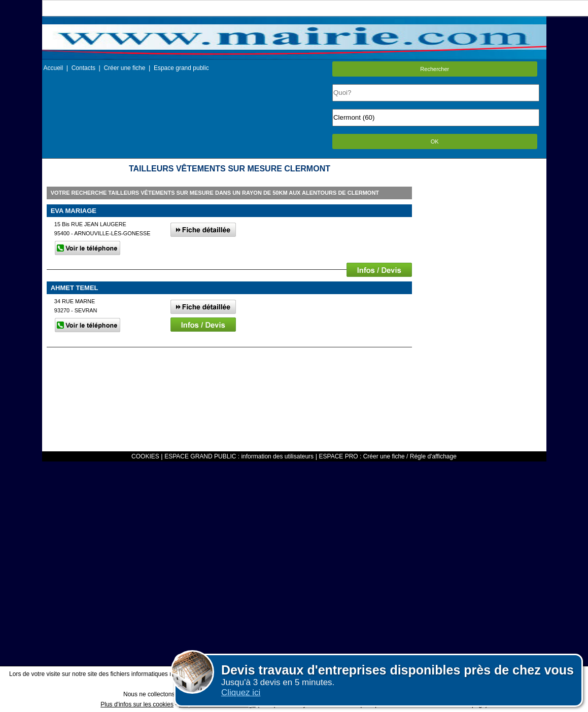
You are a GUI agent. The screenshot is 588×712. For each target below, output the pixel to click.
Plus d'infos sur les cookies (137, 704)
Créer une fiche (124, 68)
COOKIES (145, 456)
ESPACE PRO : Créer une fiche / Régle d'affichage (388, 456)
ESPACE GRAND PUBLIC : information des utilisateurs (239, 456)
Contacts (83, 68)
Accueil (54, 68)
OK (435, 141)
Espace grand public (181, 68)
